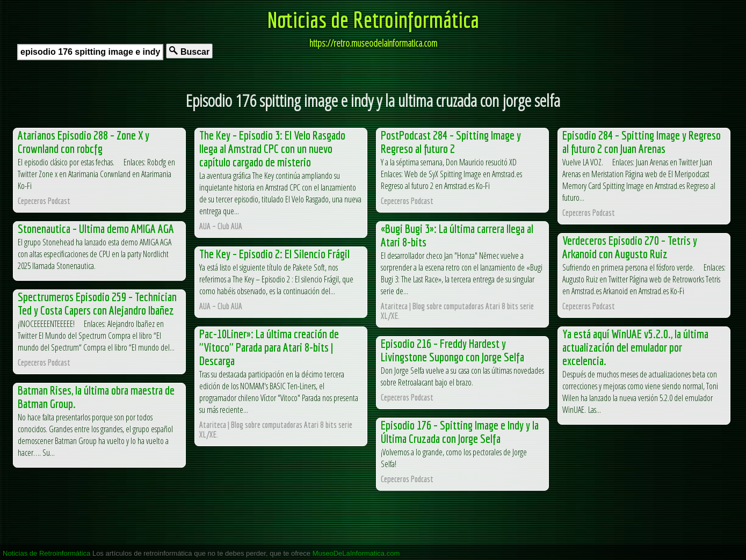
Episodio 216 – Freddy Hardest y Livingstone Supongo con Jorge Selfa (452, 350)
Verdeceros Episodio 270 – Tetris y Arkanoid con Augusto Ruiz (630, 247)
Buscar (189, 51)
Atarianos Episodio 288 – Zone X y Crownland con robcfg (84, 142)
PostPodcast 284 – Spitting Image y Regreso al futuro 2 (451, 142)
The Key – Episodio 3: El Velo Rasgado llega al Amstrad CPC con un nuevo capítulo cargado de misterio (272, 148)
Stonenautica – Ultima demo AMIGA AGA (96, 228)
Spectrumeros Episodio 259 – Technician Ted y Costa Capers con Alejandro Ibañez (97, 303)
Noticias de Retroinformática (373, 19)
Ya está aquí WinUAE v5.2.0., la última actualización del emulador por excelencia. (635, 347)
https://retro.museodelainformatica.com (373, 43)
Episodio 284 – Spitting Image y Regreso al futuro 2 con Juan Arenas (642, 142)
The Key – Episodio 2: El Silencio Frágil (274, 254)
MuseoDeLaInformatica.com (356, 553)
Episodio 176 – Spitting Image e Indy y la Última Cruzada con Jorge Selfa (460, 432)
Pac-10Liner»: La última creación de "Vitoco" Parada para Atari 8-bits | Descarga (269, 347)
